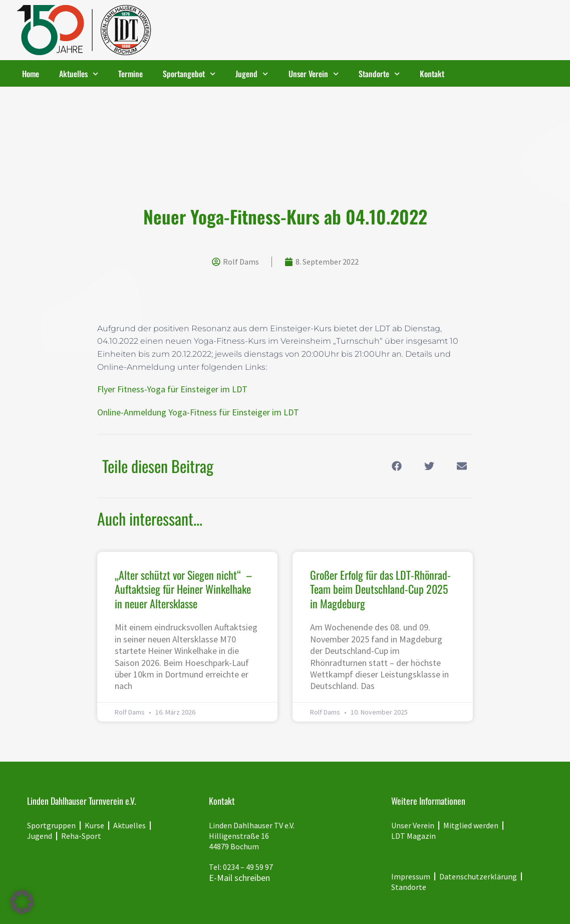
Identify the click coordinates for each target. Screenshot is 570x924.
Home (31, 74)
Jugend (252, 74)
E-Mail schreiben (239, 878)
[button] (396, 466)
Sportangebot (189, 74)
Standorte (379, 74)
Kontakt (432, 74)
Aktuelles (79, 74)
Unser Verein (314, 74)
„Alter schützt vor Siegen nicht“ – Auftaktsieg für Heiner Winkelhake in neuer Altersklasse (183, 589)
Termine (130, 74)
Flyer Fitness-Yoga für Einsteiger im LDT (172, 389)
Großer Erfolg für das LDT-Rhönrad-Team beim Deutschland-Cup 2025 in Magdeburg (380, 589)
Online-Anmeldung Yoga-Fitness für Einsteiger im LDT (198, 412)
